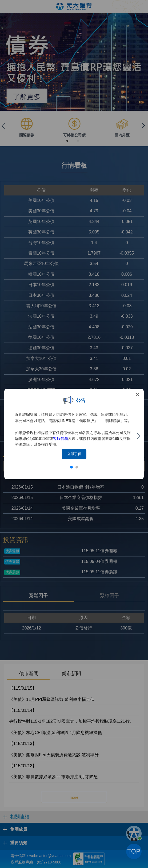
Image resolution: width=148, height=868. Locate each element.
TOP (134, 851)
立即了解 (74, 454)
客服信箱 (61, 439)
